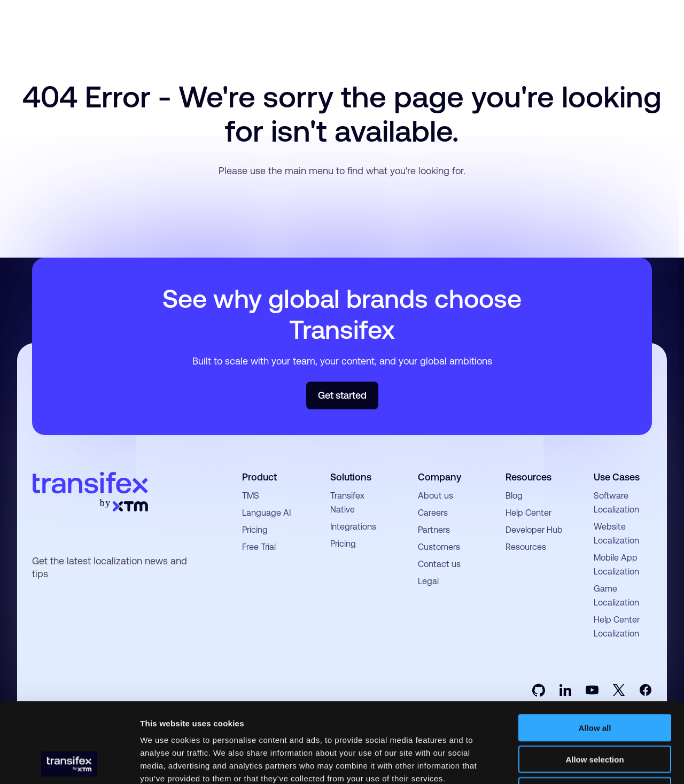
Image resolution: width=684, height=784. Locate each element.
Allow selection (594, 684)
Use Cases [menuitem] (617, 477)
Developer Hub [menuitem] (534, 530)
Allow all (595, 653)
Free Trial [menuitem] (259, 547)
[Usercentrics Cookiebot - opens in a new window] (69, 763)
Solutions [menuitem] (351, 477)
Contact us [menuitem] (439, 564)
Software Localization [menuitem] (616, 503)
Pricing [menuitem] (255, 530)
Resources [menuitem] (528, 477)
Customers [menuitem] (439, 547)
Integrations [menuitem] (353, 527)
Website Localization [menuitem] (616, 534)
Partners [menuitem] (434, 530)
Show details (561, 763)
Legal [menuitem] (428, 581)
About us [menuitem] (436, 496)
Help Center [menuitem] (528, 513)
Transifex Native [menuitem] (347, 503)
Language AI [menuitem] (266, 513)
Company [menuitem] (440, 477)
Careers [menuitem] (433, 513)
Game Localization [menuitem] (616, 596)
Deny (595, 716)
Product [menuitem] (259, 477)
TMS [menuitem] (251, 496)
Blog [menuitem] (514, 496)
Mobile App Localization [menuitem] (616, 565)
